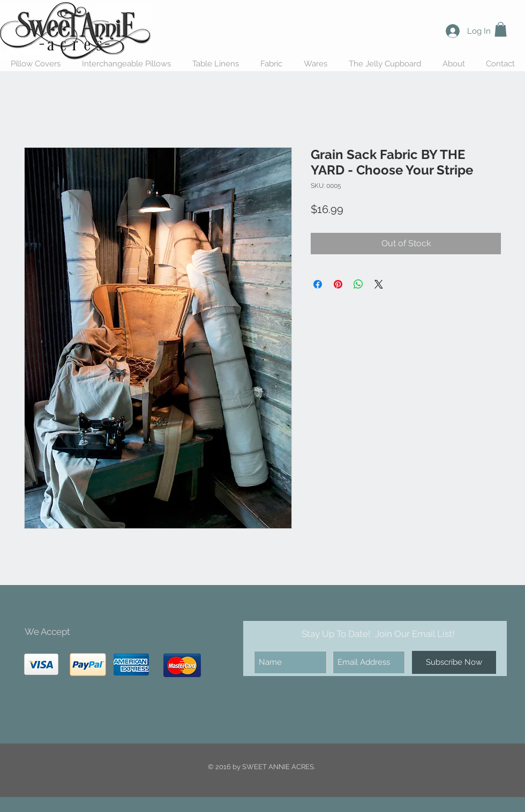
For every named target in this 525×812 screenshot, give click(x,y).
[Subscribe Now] (454, 662)
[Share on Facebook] (318, 284)
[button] (501, 29)
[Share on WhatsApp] (358, 284)
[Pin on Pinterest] (338, 284)
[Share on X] (379, 284)
